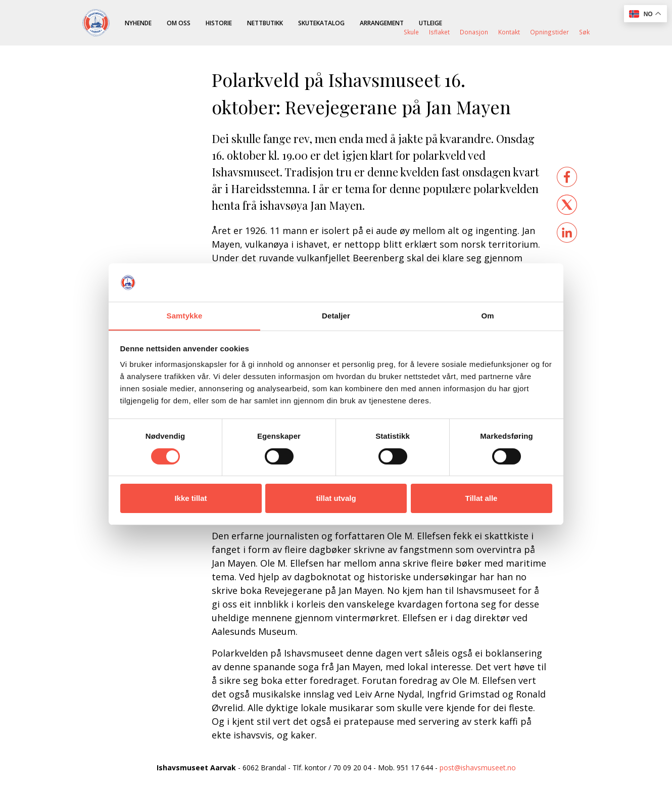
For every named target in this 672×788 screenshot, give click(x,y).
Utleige (430, 23)
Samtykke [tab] (185, 316)
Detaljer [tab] (336, 316)
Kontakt (509, 32)
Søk (584, 32)
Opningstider (549, 32)
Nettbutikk (265, 23)
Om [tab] (487, 316)
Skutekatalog (321, 23)
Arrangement (382, 23)
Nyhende (138, 23)
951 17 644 (415, 768)
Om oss (179, 23)
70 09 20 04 (352, 768)
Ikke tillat (190, 498)
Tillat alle (482, 498)
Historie (219, 23)
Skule (411, 32)
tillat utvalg (336, 498)
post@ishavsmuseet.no (478, 768)
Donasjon (474, 32)
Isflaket (439, 32)
